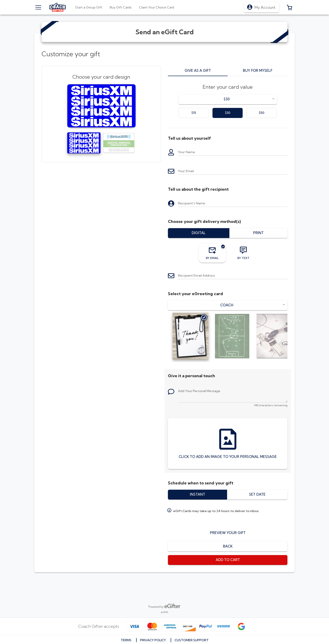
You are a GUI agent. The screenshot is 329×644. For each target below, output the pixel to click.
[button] (289, 7)
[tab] (121, 7)
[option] (194, 113)
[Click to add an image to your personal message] (228, 444)
